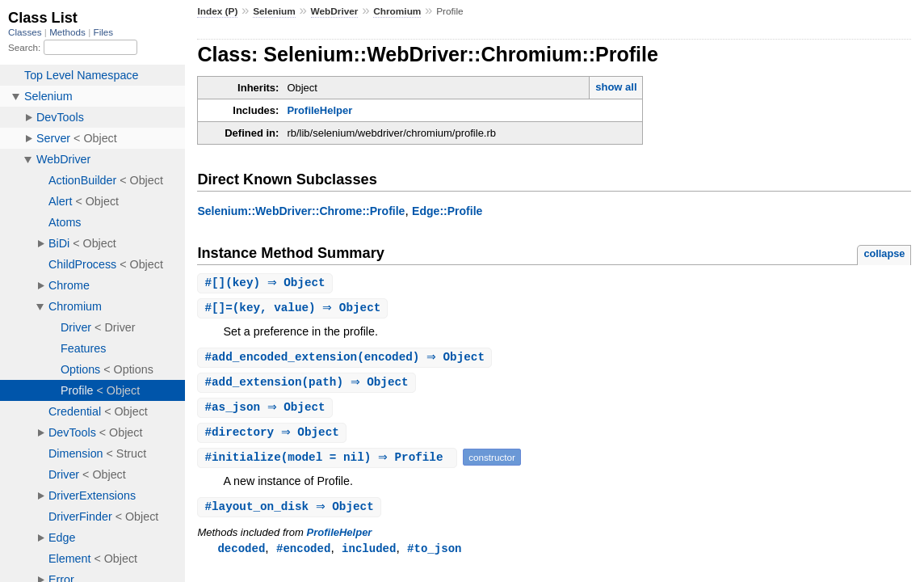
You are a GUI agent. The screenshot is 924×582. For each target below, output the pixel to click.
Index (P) (217, 11)
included (369, 554)
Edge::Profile (447, 211)
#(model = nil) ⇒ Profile (329, 462)
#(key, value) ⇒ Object (294, 309)
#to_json (434, 554)
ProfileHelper (319, 110)
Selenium (274, 11)
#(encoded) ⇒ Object (346, 359)
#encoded (303, 554)
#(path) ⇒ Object (308, 385)
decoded (241, 554)
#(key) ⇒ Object (267, 283)
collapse (884, 253)
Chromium (397, 11)
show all (616, 87)
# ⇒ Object (267, 411)
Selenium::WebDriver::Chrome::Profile (301, 211)
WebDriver (335, 11)
